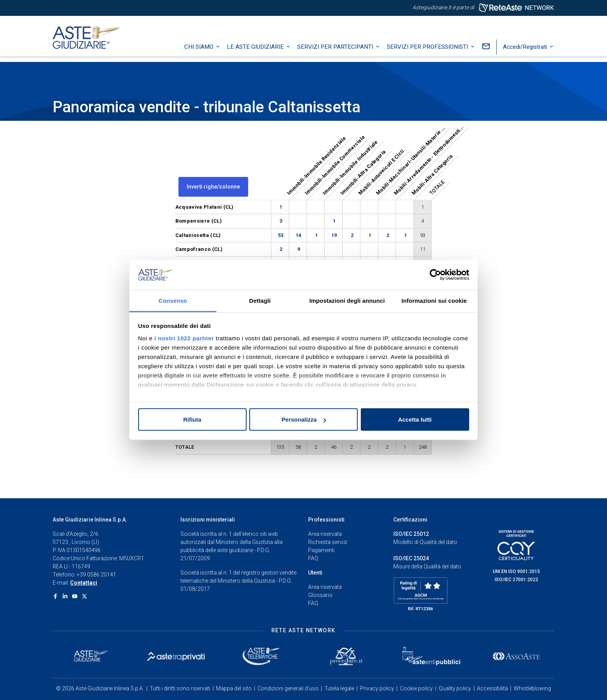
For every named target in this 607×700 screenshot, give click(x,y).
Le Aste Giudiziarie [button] (256, 52)
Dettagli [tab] (260, 300)
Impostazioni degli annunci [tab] (347, 300)
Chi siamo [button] (200, 52)
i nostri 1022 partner (184, 338)
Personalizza (304, 419)
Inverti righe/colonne (213, 187)
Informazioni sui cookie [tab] (434, 300)
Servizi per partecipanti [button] (336, 52)
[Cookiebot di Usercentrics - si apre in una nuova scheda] (435, 275)
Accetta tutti (415, 419)
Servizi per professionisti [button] (428, 52)
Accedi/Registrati (526, 52)
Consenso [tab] (173, 300)
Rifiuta (192, 419)
